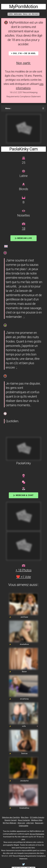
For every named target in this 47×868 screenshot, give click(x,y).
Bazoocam (39, 823)
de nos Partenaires (37, 834)
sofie (24, 726)
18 (23, 228)
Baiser (24, 672)
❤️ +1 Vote (23, 577)
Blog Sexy (25, 817)
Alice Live (21, 823)
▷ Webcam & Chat (23, 495)
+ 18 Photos (23, 570)
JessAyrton (24, 781)
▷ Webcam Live (24, 238)
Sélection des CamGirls (11, 817)
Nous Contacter (24, 820)
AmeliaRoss (24, 644)
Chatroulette (23, 826)
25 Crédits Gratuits (37, 817)
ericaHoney (24, 699)
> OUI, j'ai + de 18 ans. (24, 53)
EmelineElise (24, 808)
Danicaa (24, 753)
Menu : (8, 108)
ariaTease (24, 617)
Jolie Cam (30, 823)
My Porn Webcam (10, 823)
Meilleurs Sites (37, 820)
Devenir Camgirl (11, 820)
